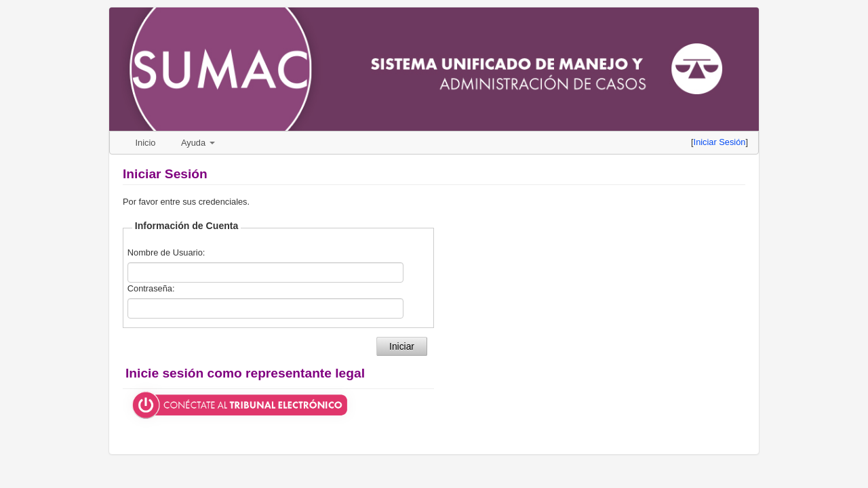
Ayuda (198, 143)
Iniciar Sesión (720, 142)
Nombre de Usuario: (166, 252)
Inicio (146, 143)
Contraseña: (151, 288)
